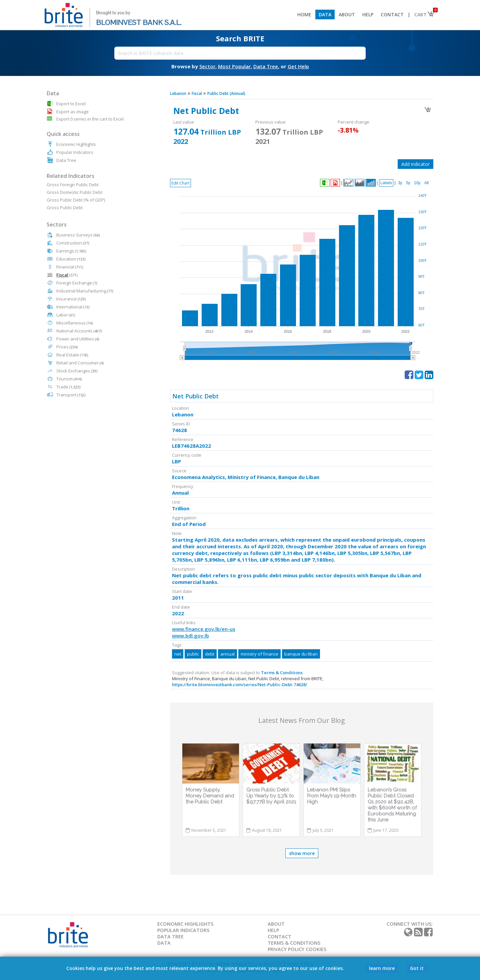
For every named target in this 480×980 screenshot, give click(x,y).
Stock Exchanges (77, 371)
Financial (70, 267)
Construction (73, 243)
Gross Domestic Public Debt (74, 192)
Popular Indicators (75, 152)
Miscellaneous (74, 323)
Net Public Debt (195, 396)
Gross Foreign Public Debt (73, 185)
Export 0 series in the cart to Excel (90, 119)
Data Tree (66, 160)
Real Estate (72, 355)
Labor (66, 315)
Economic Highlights (76, 144)
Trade (68, 387)
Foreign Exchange (77, 283)
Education (71, 259)
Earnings (71, 251)
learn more (382, 968)
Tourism (69, 379)
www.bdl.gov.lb (190, 636)
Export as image (72, 112)
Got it (417, 968)
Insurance (71, 299)
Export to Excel (71, 104)
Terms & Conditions (282, 673)
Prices (67, 347)
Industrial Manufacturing (85, 291)
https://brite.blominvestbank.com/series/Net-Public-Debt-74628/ (239, 685)
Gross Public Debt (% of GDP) (76, 200)
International (73, 307)
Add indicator (415, 164)
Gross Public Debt (65, 208)
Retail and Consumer (80, 363)
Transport (71, 395)
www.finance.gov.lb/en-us (204, 629)
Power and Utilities (78, 339)
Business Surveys (78, 235)
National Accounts (79, 331)
